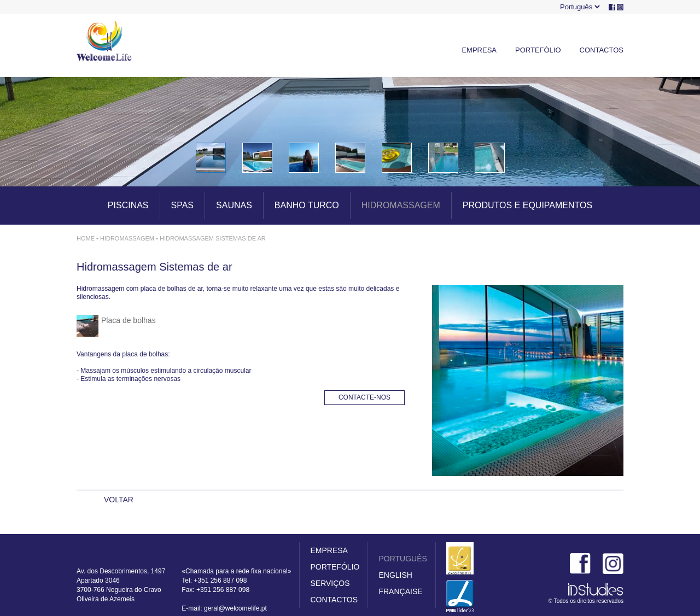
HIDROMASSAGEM (401, 205)
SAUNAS (234, 205)
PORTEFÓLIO (538, 50)
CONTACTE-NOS (364, 397)
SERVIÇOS (330, 583)
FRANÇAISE (400, 591)
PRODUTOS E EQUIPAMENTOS (527, 205)
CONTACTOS (602, 50)
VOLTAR (119, 500)
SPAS (183, 205)
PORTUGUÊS (402, 559)
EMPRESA (479, 50)
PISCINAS (128, 205)
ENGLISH (395, 575)
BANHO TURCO (307, 205)
